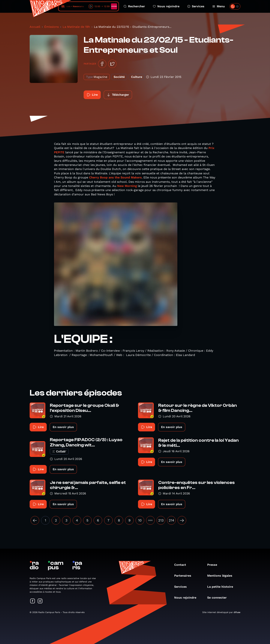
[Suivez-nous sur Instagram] (40, 601)
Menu (219, 6)
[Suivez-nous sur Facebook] (33, 601)
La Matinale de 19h (76, 27)
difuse (237, 612)
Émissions (51, 27)
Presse (214, 565)
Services (196, 6)
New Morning (127, 186)
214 (171, 520)
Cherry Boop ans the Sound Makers (115, 177)
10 (140, 520)
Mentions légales (222, 576)
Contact (182, 565)
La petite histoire (222, 587)
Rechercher (134, 6)
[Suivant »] (182, 520)
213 (161, 520)
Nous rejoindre (166, 6)
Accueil (35, 27)
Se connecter (219, 598)
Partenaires (185, 576)
